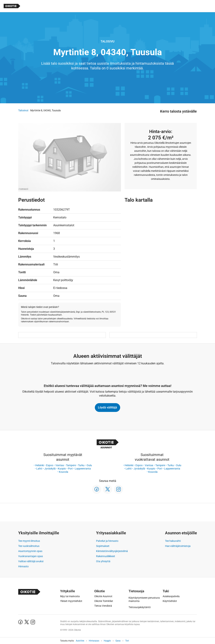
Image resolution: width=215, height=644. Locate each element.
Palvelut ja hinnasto (107, 541)
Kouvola (64, 472)
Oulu (89, 465)
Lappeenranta (83, 469)
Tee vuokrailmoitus (29, 546)
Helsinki (40, 465)
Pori (70, 469)
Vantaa (60, 465)
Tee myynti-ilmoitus (29, 541)
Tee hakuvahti (173, 541)
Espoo (50, 465)
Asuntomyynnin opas (30, 551)
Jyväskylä (50, 469)
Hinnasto (23, 566)
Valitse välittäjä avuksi (31, 561)
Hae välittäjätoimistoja (178, 546)
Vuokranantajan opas (31, 556)
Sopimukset (103, 546)
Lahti (39, 469)
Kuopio (62, 469)
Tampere (71, 465)
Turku (81, 465)
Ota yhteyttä (103, 561)
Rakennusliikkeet (106, 556)
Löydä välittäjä (107, 407)
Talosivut (23, 110)
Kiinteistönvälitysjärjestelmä (112, 551)
